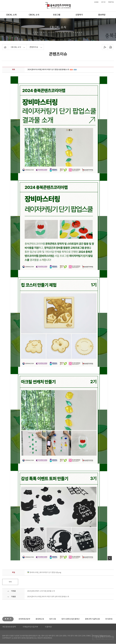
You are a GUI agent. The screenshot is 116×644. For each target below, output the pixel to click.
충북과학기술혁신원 (92, 619)
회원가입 (111, 2)
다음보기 (8, 619)
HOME (96, 2)
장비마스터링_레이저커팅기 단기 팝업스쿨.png (44, 573)
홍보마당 (102, 15)
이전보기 (5, 619)
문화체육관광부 (24, 619)
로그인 (103, 2)
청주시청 (53, 619)
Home (3, 46)
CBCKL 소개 (11, 15)
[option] (24, 619)
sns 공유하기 (105, 47)
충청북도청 (40, 619)
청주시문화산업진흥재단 (71, 619)
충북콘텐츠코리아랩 (46, 4)
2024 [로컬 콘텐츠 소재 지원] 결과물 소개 (41, 591)
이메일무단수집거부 (30, 627)
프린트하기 (110, 47)
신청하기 (79, 15)
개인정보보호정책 (9, 627)
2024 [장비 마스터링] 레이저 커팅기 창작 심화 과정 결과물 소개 (48, 597)
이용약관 (48, 627)
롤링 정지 (11, 619)
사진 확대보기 (110, 558)
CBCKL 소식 (34, 15)
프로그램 (57, 15)
